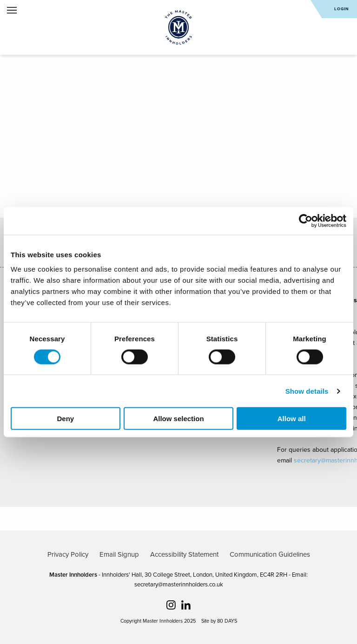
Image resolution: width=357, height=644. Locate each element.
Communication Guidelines (270, 554)
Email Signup (119, 554)
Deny (65, 419)
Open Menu (12, 10)
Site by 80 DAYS (219, 621)
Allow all (292, 419)
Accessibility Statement (184, 554)
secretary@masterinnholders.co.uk (179, 585)
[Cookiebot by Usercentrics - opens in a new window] (306, 221)
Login (342, 9)
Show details (307, 391)
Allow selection (178, 419)
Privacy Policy (68, 554)
